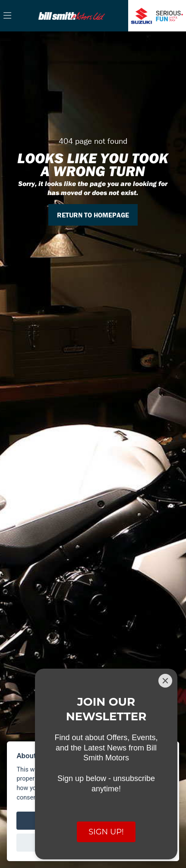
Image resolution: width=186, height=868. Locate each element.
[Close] (165, 681)
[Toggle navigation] (7, 16)
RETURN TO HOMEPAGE (93, 215)
